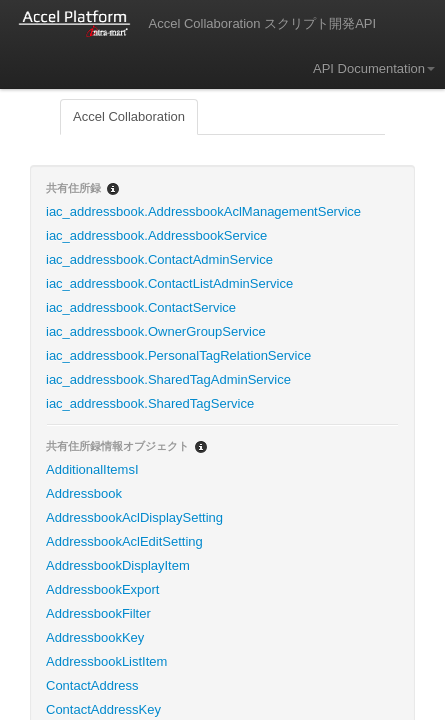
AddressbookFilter (98, 613)
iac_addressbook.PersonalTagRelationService (178, 355)
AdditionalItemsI (92, 469)
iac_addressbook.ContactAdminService (159, 259)
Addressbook (84, 493)
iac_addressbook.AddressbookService (156, 235)
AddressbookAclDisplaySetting (134, 517)
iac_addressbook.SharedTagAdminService (168, 379)
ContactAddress (92, 685)
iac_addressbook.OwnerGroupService (156, 331)
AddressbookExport (102, 589)
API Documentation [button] (374, 68)
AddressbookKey (95, 637)
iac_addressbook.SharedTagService (150, 403)
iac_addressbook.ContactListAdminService (169, 283)
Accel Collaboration (129, 116)
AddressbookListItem (106, 661)
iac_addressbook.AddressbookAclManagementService (203, 211)
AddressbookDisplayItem (118, 565)
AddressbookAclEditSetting (124, 541)
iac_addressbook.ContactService (141, 307)
